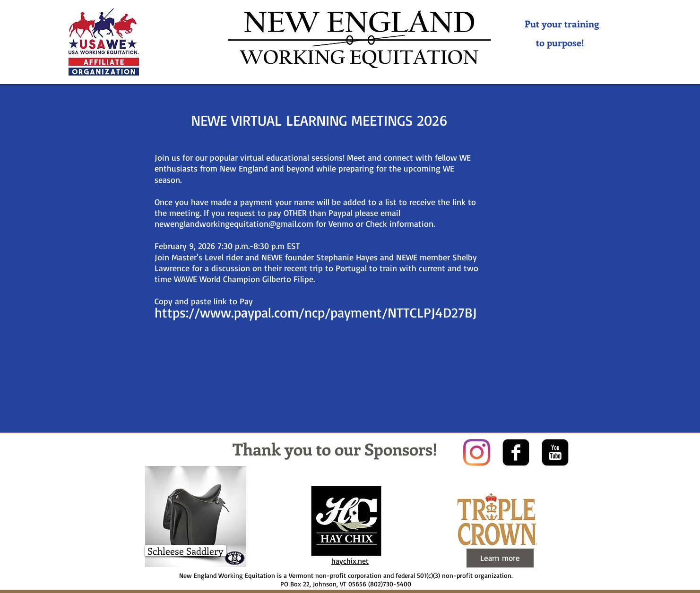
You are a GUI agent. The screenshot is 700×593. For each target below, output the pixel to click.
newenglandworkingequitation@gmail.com (234, 223)
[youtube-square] (555, 452)
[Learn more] (500, 558)
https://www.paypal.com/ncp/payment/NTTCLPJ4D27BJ (316, 312)
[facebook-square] (516, 452)
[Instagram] (477, 452)
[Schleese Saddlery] (186, 551)
